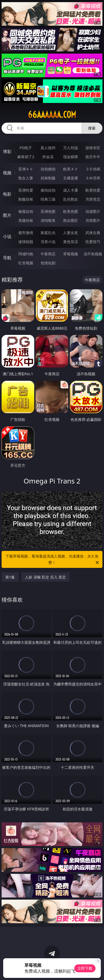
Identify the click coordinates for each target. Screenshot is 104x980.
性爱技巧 (93, 242)
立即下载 (85, 968)
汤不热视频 (93, 254)
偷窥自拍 (26, 211)
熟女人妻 (26, 178)
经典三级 (48, 199)
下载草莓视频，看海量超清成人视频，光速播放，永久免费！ (53, 560)
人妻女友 (71, 233)
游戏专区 (93, 148)
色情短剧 (48, 263)
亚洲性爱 (26, 190)
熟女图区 (71, 220)
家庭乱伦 (48, 233)
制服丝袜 (26, 199)
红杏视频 (26, 263)
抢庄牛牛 (93, 157)
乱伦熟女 (71, 199)
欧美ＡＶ (71, 169)
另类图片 (93, 220)
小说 (7, 236)
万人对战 (71, 148)
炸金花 (48, 157)
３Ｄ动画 (93, 169)
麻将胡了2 (26, 157)
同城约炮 (26, 254)
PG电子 (26, 148)
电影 (7, 194)
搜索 (92, 128)
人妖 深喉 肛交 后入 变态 (45, 577)
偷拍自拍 (48, 190)
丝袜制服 (48, 178)
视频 (7, 173)
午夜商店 (48, 254)
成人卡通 (71, 190)
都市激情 (26, 233)
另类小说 (48, 242)
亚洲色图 (48, 211)
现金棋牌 (71, 157)
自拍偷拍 (48, 169)
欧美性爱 (93, 190)
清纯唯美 (48, 220)
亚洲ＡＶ (26, 169)
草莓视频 (71, 254)
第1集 (10, 577)
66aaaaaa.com (52, 115)
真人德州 (48, 148)
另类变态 (93, 199)
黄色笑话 (71, 242)
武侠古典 (93, 233)
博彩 (7, 152)
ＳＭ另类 (93, 178)
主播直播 (71, 178)
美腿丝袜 (26, 220)
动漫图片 (93, 211)
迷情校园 (26, 242)
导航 (7, 258)
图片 (7, 215)
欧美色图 (71, 211)
